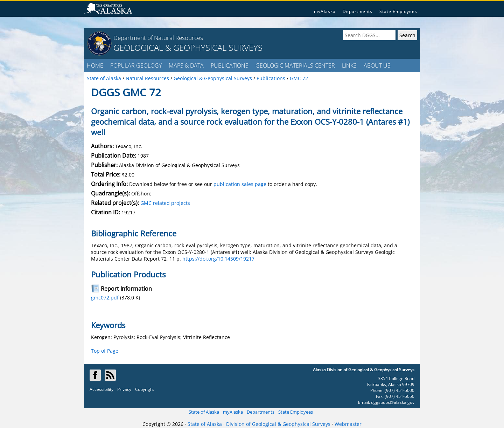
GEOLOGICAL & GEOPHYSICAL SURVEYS (188, 47)
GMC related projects (165, 203)
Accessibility (101, 389)
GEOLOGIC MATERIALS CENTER (295, 65)
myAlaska (325, 11)
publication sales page (240, 184)
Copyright (145, 389)
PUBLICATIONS (230, 65)
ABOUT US (377, 65)
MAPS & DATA (186, 65)
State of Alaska (204, 412)
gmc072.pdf (105, 298)
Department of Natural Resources (158, 38)
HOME (95, 65)
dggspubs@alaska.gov (393, 402)
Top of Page (105, 351)
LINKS (349, 65)
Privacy (124, 389)
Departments (358, 11)
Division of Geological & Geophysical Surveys (278, 424)
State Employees (398, 11)
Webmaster (348, 424)
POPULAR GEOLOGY (136, 65)
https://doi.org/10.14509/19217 (218, 259)
